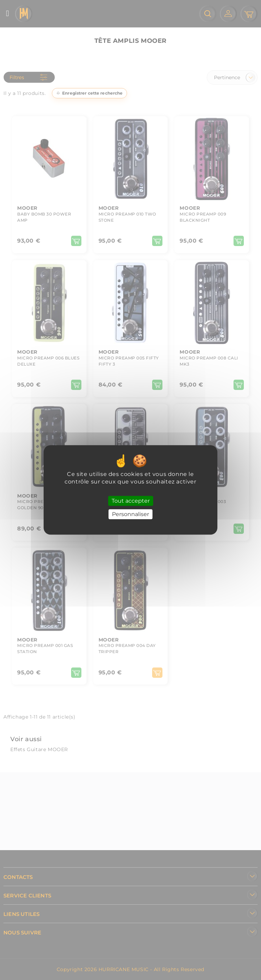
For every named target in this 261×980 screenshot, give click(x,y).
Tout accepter (131, 501)
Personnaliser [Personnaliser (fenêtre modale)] (130, 514)
